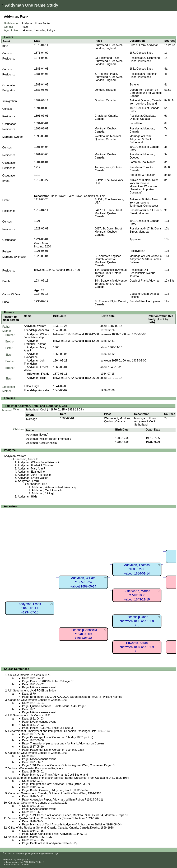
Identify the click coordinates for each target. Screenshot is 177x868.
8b (170, 167)
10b (167, 229)
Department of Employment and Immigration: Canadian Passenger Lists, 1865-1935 (60, 731)
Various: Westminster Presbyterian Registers (36, 768)
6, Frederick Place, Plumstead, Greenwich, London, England (109, 77)
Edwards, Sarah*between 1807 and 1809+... (137, 647)
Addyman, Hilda (37, 378)
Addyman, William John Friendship (36, 336)
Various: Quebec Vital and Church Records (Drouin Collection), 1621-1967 (54, 818)
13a (172, 281)
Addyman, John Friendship (35, 362)
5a (166, 90)
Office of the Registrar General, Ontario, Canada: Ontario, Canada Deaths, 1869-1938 (61, 828)
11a (167, 256)
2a (48, 23)
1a (44, 23)
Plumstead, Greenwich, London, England (109, 47)
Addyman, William (35, 326)
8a (166, 167)
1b (166, 53)
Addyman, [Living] (37, 435)
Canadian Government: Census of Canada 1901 (38, 700)
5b (170, 90)
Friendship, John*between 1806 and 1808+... (137, 621)
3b (166, 147)
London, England (105, 90)
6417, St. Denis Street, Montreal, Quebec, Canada (109, 213)
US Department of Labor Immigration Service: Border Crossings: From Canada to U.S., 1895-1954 (69, 778)
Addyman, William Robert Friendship (49, 439)
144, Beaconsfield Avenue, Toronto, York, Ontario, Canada (111, 273)
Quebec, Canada (105, 100)
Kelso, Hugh (31, 386)
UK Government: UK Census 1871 (29, 675)
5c (173, 100)
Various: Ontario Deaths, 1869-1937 (30, 837)
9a (166, 210)
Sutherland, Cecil (36, 410)
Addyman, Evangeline (32, 356)
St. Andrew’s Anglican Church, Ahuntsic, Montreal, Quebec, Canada (108, 261)
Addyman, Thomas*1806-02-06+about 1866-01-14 (137, 569)
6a (166, 108)
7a (166, 128)
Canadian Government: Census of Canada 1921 (38, 803)
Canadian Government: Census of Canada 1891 (38, 753)
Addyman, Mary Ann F (31, 469)
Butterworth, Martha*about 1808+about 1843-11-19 (137, 595)
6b (166, 116)
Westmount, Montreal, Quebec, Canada (108, 138)
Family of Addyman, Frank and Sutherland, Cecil (37, 406)
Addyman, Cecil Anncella (41, 443)
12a (167, 270)
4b (166, 74)
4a (166, 69)
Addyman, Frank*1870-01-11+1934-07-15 (30, 608)
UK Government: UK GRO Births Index (32, 691)
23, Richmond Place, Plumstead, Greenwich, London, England (109, 61)
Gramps (21, 859)
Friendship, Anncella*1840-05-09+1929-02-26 (83, 634)
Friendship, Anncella (36, 330)
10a (167, 221)
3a (174, 45)
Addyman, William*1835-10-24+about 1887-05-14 (83, 582)
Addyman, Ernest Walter (33, 478)
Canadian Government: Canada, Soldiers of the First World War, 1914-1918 (55, 793)
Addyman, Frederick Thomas (35, 342)
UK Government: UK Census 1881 (29, 715)
